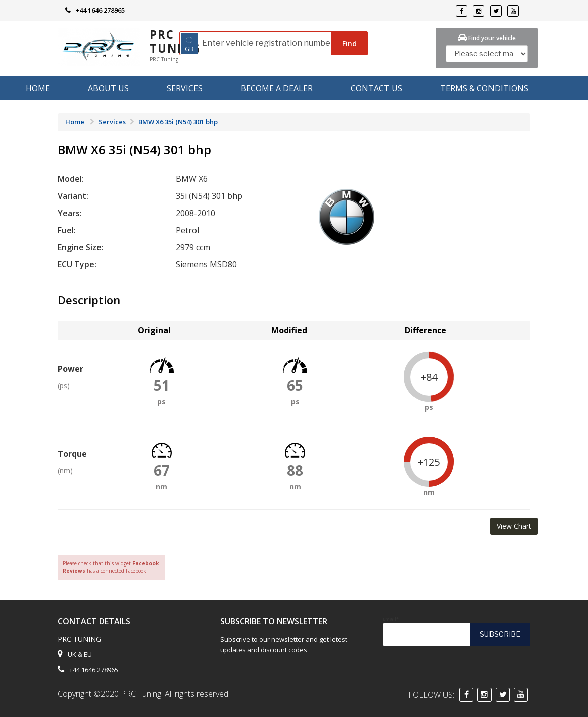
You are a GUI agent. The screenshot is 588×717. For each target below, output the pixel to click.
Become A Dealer (277, 88)
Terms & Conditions (484, 88)
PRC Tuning (175, 41)
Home (38, 88)
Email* (457, 631)
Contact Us (376, 88)
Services (185, 88)
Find (350, 43)
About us (108, 88)
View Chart (514, 526)
